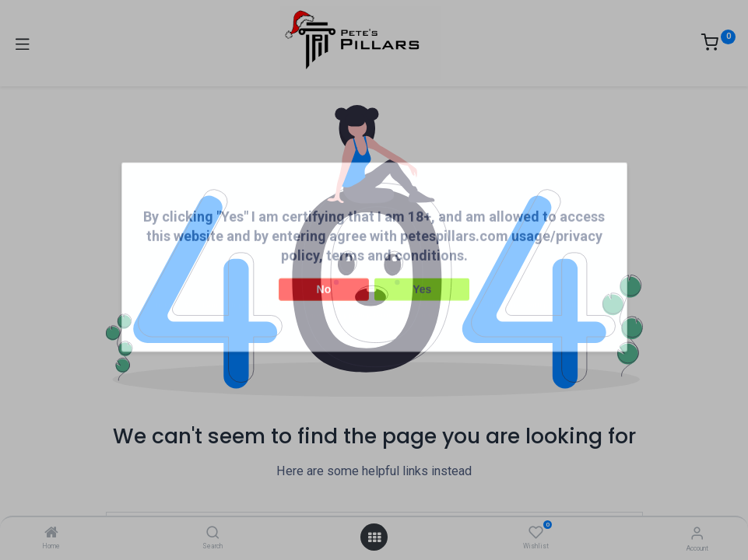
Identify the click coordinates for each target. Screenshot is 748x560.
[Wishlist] (536, 533)
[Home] (51, 534)
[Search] (213, 534)
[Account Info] (697, 533)
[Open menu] (374, 537)
